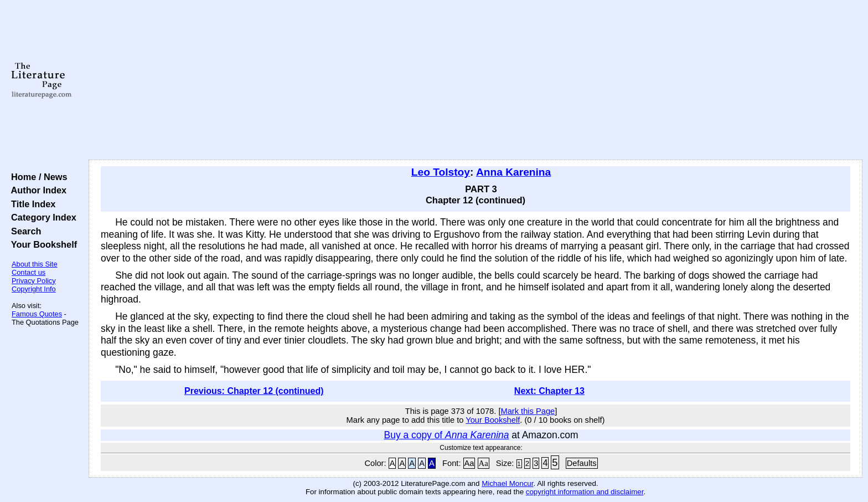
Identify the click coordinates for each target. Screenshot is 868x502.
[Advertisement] (476, 80)
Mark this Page (528, 411)
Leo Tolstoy (441, 172)
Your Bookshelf (42, 244)
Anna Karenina (513, 172)
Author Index (36, 190)
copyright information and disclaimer (585, 492)
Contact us (29, 272)
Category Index (41, 217)
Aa (469, 463)
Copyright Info (34, 289)
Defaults (582, 463)
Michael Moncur (507, 483)
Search (24, 231)
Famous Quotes (37, 314)
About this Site (35, 264)
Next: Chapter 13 (549, 391)
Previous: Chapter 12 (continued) (254, 391)
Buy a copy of (447, 435)
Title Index (31, 204)
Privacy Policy (34, 281)
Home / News (37, 177)
